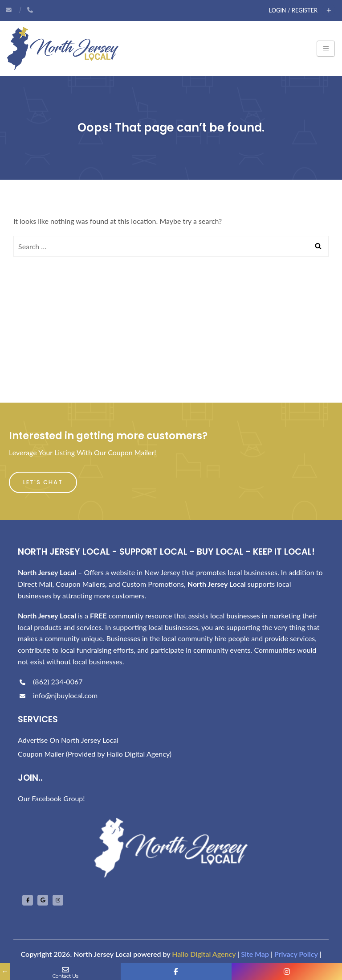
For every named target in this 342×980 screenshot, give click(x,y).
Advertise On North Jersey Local (68, 740)
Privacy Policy (296, 954)
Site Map (255, 954)
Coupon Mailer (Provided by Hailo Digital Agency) (95, 754)
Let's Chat (43, 482)
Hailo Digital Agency (204, 954)
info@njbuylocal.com (58, 695)
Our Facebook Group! (51, 798)
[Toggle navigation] (326, 49)
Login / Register (293, 10)
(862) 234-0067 (50, 681)
